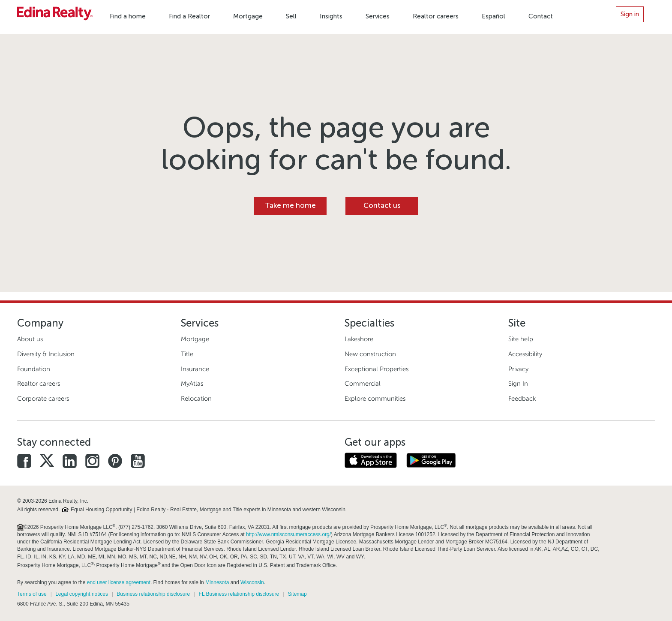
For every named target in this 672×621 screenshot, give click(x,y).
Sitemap (297, 594)
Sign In (518, 384)
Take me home (290, 205)
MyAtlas (192, 384)
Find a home (128, 16)
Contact (541, 16)
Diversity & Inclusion (46, 354)
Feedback (522, 399)
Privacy (518, 369)
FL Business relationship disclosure (239, 594)
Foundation (34, 369)
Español (493, 16)
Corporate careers (43, 399)
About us (30, 339)
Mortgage (248, 16)
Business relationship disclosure (153, 594)
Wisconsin (252, 582)
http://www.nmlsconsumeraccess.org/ (288, 534)
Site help (521, 339)
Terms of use (32, 594)
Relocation (196, 399)
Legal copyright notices (82, 594)
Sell (291, 16)
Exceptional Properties (376, 369)
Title (187, 354)
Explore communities (375, 399)
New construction (370, 354)
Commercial (363, 384)
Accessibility (525, 354)
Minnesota (217, 582)
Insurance (195, 369)
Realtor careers (436, 16)
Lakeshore (359, 339)
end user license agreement (119, 582)
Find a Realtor (189, 16)
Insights (331, 16)
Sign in (630, 14)
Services (378, 16)
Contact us (382, 205)
